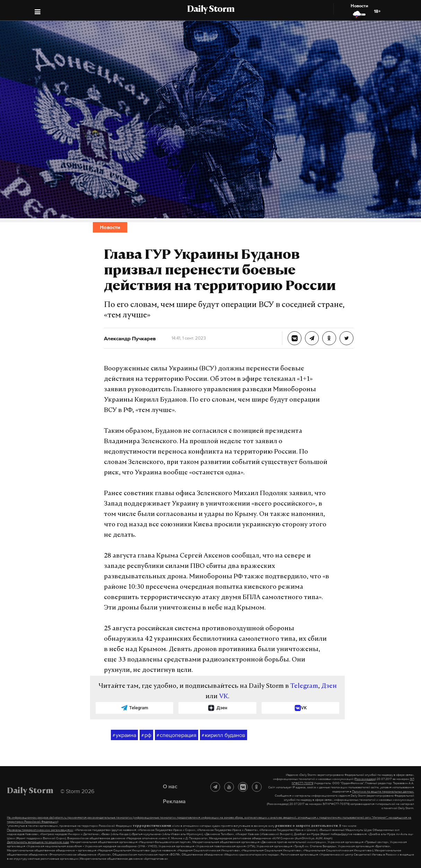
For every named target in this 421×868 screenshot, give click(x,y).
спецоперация (177, 735)
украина (124, 735)
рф (146, 735)
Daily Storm (211, 10)
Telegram (304, 686)
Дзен (329, 686)
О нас (170, 786)
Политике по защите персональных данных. (383, 791)
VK (223, 697)
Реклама (174, 801)
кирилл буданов (223, 735)
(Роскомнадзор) (365, 779)
